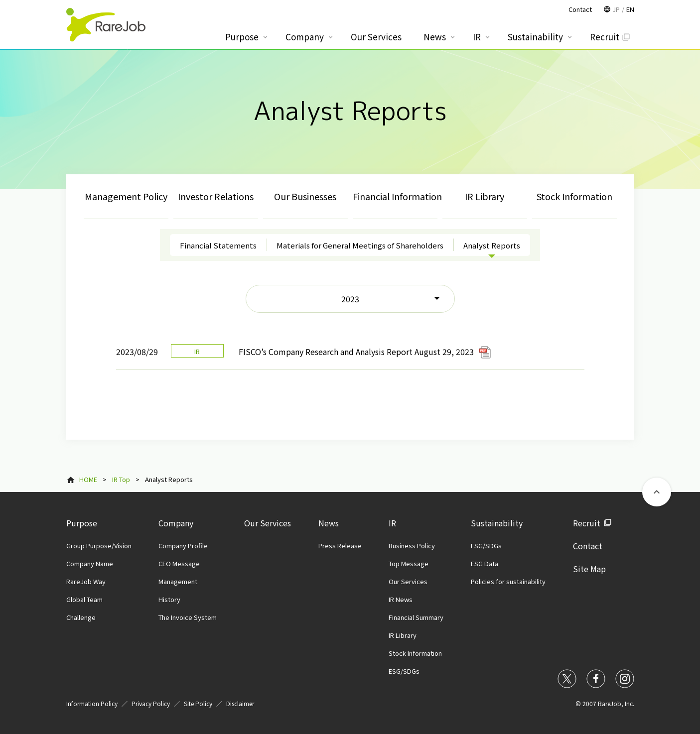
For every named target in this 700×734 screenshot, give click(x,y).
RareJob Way (86, 581)
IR (392, 523)
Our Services (268, 523)
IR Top (121, 479)
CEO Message (179, 563)
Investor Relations (216, 196)
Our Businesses (305, 196)
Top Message (409, 563)
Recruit (587, 523)
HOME (88, 479)
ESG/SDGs (404, 671)
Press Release (340, 546)
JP (616, 9)
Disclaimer (240, 703)
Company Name (90, 563)
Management (178, 581)
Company (176, 523)
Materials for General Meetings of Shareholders (360, 245)
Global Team (84, 599)
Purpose (82, 523)
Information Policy (92, 703)
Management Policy (126, 196)
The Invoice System (188, 617)
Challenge (81, 617)
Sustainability (497, 523)
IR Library (485, 196)
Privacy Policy (151, 703)
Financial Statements (218, 245)
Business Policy (412, 546)
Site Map (589, 569)
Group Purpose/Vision (99, 546)
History (169, 599)
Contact (588, 546)
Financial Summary (416, 617)
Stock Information (574, 196)
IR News (401, 599)
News (329, 523)
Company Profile (183, 546)
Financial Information (395, 196)
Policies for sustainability (508, 581)
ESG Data (485, 563)
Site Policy (198, 703)
